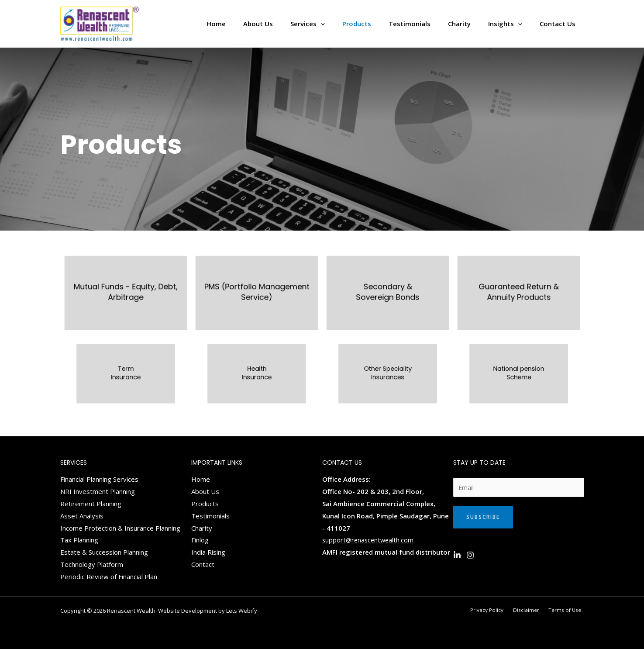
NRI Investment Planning (98, 491)
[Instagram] (470, 556)
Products (205, 504)
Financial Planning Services (99, 479)
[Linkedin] (457, 556)
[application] (345, 24)
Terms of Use (568, 610)
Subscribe (483, 517)
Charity (202, 528)
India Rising (208, 552)
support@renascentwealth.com (369, 540)
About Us (205, 491)
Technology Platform (92, 564)
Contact (203, 564)
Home (201, 479)
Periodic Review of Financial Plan (109, 577)
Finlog (200, 540)
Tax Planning (79, 540)
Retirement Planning (91, 504)
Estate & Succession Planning (104, 552)
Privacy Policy (498, 610)
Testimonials (210, 516)
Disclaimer (533, 610)
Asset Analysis (82, 516)
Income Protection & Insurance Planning (120, 528)
